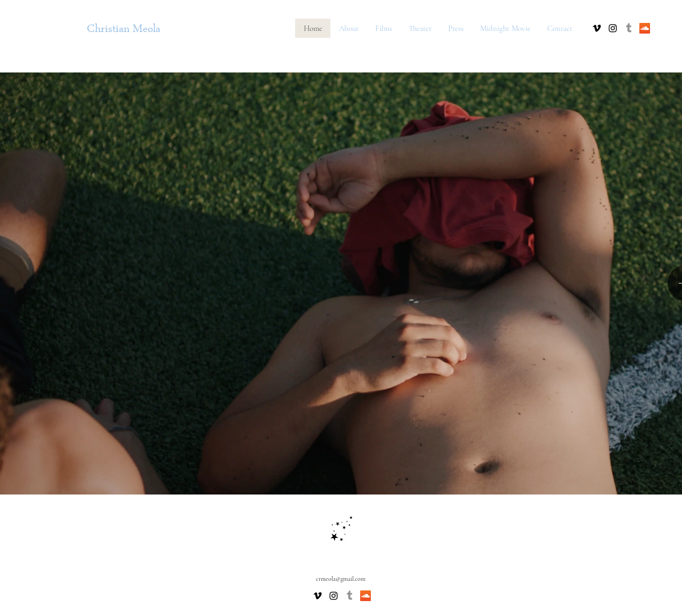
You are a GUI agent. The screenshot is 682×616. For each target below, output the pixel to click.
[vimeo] (597, 28)
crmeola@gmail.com (341, 579)
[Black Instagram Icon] (613, 28)
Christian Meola (124, 30)
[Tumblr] (629, 28)
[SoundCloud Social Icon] (645, 28)
